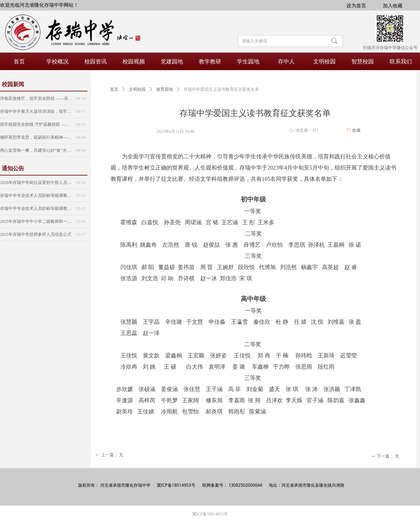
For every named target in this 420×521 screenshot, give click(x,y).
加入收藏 (393, 5)
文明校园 (137, 89)
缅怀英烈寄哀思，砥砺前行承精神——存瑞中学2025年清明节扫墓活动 (36, 137)
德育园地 (164, 89)
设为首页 (356, 5)
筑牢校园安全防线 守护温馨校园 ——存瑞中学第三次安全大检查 (36, 124)
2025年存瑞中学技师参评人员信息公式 (36, 234)
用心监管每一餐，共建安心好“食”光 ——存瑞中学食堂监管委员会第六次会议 (36, 150)
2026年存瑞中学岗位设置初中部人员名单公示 (36, 183)
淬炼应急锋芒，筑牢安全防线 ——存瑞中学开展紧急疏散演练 (36, 98)
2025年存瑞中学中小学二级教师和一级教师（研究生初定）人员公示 (36, 221)
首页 (114, 89)
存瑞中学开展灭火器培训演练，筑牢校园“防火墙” (36, 111)
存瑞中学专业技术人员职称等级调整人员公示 (36, 196)
